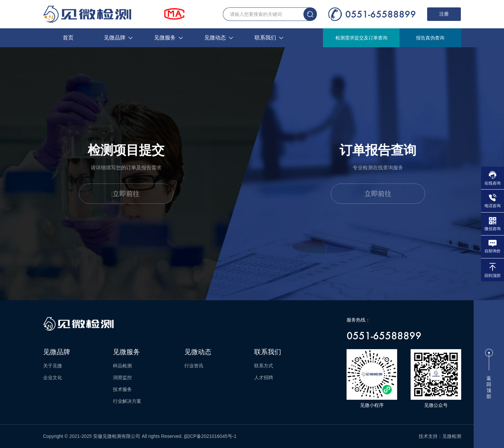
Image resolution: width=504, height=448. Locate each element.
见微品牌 (118, 38)
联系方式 (264, 366)
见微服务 (168, 38)
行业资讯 (194, 366)
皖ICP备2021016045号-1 (210, 436)
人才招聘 (264, 377)
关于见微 (53, 366)
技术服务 (122, 389)
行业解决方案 (127, 401)
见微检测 (452, 436)
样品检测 (122, 366)
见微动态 (219, 38)
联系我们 (269, 38)
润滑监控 (122, 377)
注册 (444, 14)
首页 (68, 38)
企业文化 (53, 377)
